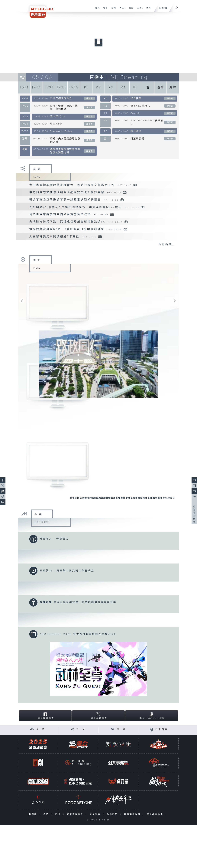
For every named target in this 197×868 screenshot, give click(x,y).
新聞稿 (34, 814)
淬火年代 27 (58, 117)
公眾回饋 (162, 730)
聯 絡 (121, 729)
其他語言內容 (156, 814)
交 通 (41, 729)
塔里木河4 (56, 124)
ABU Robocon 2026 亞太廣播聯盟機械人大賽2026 (78, 634)
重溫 (130, 9)
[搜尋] (176, 7)
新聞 (113, 9)
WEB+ (122, 9)
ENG (161, 8)
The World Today (61, 131)
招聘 (47, 814)
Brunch (135, 113)
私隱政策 (113, 814)
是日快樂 (136, 98)
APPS (139, 9)
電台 (104, 9)
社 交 (81, 729)
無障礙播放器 (133, 814)
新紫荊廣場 (137, 139)
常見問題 (96, 814)
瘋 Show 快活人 (140, 106)
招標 (58, 814)
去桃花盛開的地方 (61, 98)
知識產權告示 (76, 814)
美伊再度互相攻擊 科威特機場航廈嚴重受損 (85, 602)
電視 (96, 9)
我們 (148, 9)
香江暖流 (136, 131)
